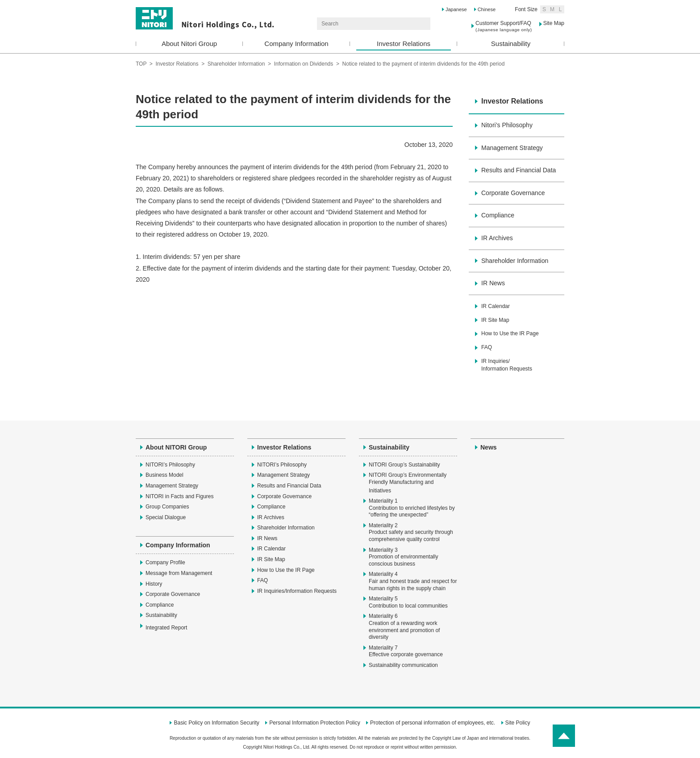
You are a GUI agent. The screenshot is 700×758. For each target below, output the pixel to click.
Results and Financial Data (519, 170)
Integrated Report (171, 627)
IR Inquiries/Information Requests (507, 365)
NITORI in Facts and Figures (180, 496)
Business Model (165, 475)
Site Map (554, 23)
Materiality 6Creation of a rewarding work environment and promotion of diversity (404, 627)
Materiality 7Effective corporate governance (406, 651)
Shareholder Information (236, 64)
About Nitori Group (189, 44)
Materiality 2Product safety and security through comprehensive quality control (411, 532)
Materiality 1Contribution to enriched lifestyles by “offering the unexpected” (412, 508)
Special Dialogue (166, 517)
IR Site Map (495, 320)
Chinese (487, 9)
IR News (493, 283)
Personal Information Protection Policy (315, 723)
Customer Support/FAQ (504, 26)
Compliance (498, 215)
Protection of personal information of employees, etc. (433, 723)
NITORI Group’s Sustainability (404, 465)
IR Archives (497, 238)
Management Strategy (512, 148)
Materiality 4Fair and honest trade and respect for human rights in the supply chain (413, 581)
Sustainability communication (403, 665)
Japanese (456, 9)
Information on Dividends (304, 64)
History (154, 584)
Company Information (296, 44)
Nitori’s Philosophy (507, 125)
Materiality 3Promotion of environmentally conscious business (403, 557)
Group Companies (167, 507)
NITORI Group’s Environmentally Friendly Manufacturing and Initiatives (408, 483)
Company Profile (165, 562)
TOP (141, 64)
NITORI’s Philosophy (170, 465)
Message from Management (179, 573)
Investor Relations (404, 44)
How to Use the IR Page (510, 333)
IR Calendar (496, 306)
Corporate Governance (513, 193)
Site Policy (518, 723)
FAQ (487, 347)
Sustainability (511, 44)
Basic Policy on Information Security (216, 723)
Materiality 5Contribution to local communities (408, 602)
